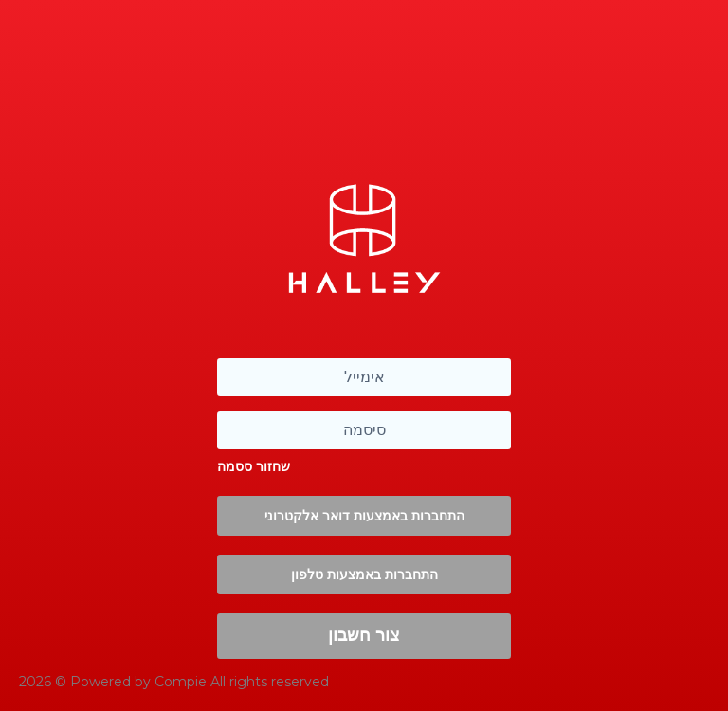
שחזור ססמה (254, 466)
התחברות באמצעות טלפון (364, 574)
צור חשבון (364, 635)
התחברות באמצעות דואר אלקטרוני (364, 516)
